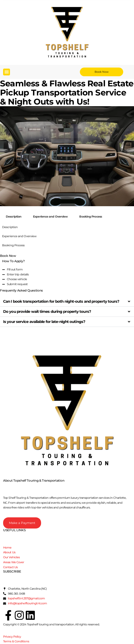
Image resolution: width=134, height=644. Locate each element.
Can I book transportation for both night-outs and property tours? (61, 301)
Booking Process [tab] (91, 217)
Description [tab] (14, 217)
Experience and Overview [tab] (50, 217)
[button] (7, 72)
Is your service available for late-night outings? (44, 322)
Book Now (8, 256)
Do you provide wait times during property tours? (47, 312)
